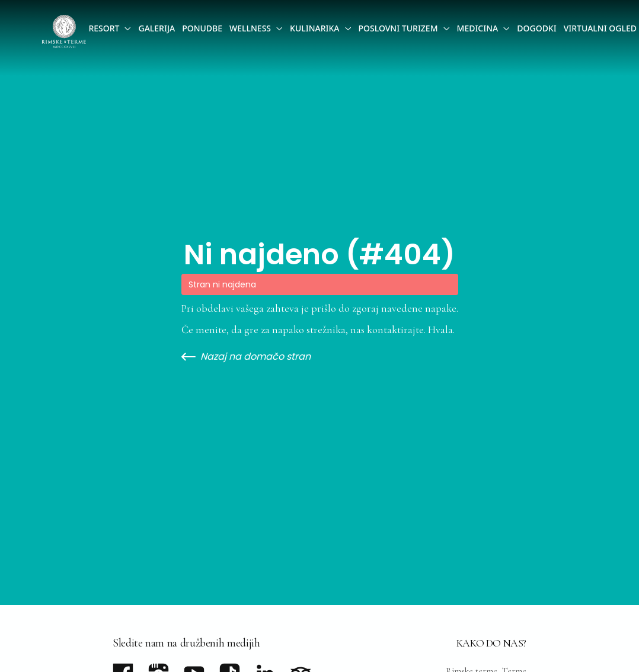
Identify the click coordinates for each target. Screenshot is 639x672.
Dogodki (536, 28)
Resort (104, 28)
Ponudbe (202, 28)
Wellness (250, 28)
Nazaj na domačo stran (246, 357)
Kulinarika (314, 28)
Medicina (478, 28)
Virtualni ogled (600, 28)
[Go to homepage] (64, 31)
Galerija (156, 28)
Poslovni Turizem (398, 28)
